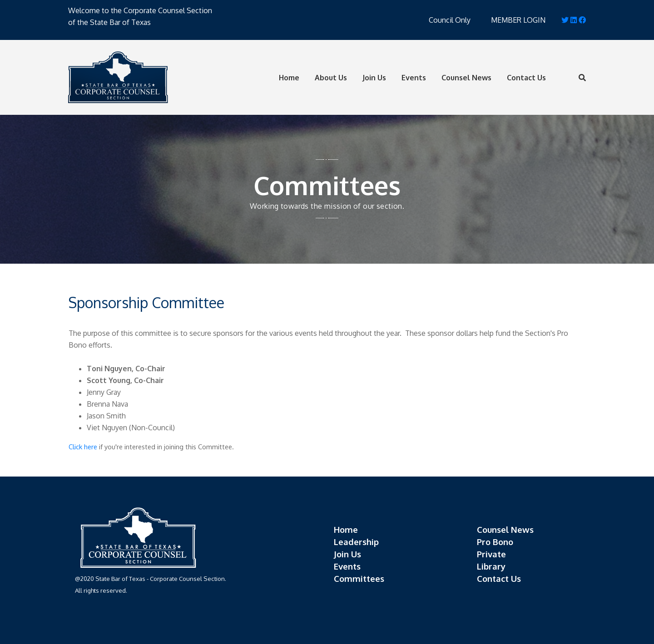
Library (491, 566)
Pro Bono (495, 542)
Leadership (356, 542)
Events (414, 78)
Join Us (374, 78)
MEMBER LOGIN (518, 20)
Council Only (450, 20)
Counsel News (466, 78)
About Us (331, 78)
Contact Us (526, 78)
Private (491, 554)
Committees (359, 578)
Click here (83, 447)
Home (289, 78)
